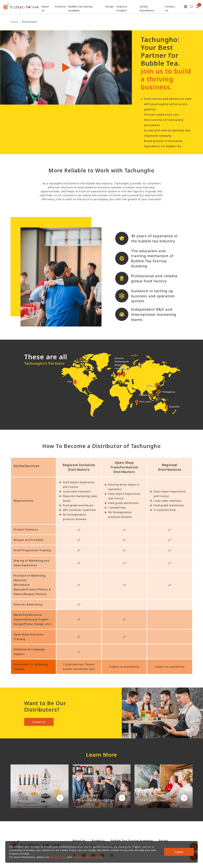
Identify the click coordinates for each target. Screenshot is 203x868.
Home (14, 22)
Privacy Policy (58, 857)
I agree (179, 852)
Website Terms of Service (88, 857)
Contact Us (39, 723)
